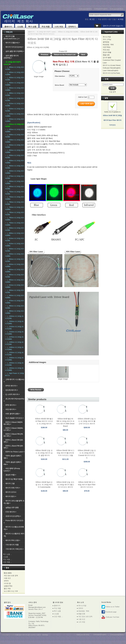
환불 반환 (106, 55)
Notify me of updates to (112, 115)
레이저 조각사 (11, 492)
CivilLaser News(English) (112, 68)
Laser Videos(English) (111, 70)
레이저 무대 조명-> (13, 540)
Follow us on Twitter (110, 607)
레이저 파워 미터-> (13, 488)
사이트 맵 (7, 583)
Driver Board (59, 85)
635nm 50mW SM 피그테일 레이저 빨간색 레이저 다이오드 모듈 (65, 453)
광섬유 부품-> (11, 475)
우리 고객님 (107, 39)
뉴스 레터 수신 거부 (11, 591)
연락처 (6, 581)
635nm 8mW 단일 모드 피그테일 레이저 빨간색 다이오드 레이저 (65, 485)
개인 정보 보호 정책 (11, 576)
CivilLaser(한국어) (85, 9)
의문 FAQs (107, 47)
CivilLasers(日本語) (117, 9)
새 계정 (121, 19)
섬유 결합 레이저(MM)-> (15, 51)
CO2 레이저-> (11, 512)
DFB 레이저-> (11, 405)
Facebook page (109, 612)
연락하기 (72, 27)
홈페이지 (8, 27)
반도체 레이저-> (12, 390)
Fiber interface (60, 76)
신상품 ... (6, 557)
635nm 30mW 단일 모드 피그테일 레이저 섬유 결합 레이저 (44, 453)
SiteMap (45, 635)
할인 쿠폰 (7, 589)
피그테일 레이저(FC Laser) (46, 32)
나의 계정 (59, 27)
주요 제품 (46, 27)
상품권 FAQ (8, 586)
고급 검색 (112, 92)
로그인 (92, 19)
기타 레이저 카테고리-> (15, 549)
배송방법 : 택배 (108, 45)
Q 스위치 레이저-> (13, 394)
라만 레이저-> (11, 409)
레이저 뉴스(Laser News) (112, 65)
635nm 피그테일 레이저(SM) (68, 32)
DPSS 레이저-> (11, 386)
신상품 (20, 27)
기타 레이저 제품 (12, 545)
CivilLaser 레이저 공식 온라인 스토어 (28, 635)
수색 (106, 79)
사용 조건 (7, 578)
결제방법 (106, 42)
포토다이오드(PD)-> (13, 516)
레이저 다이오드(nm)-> (14, 47)
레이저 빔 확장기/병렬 (14, 479)
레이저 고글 (10, 483)
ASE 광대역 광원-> (13, 414)
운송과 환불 (107, 52)
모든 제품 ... (7, 562)
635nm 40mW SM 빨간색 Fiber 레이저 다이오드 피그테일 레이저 (44, 421)
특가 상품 (32, 27)
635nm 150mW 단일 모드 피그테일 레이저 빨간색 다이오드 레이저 (87, 421)
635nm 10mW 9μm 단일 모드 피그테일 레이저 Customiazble (44, 485)
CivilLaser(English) (101, 9)
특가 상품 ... (7, 554)
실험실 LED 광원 (12, 508)
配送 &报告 (8, 573)
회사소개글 (107, 37)
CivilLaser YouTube (110, 617)
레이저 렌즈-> (11, 496)
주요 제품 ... (7, 559)
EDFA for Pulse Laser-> (15, 452)
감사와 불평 (107, 57)
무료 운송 (106, 50)
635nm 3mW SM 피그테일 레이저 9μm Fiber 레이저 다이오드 (87, 485)
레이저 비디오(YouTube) (111, 73)
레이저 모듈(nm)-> (13, 43)
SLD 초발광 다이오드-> (15, 418)
